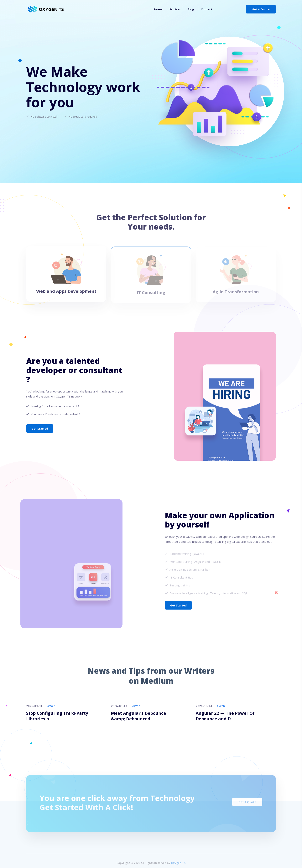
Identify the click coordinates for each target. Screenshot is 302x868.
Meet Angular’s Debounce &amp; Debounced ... (138, 716)
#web (51, 706)
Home (158, 9)
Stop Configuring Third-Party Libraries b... (57, 716)
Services (175, 9)
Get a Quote (261, 9)
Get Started (40, 429)
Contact (207, 9)
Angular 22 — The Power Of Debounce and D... (225, 716)
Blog (191, 9)
